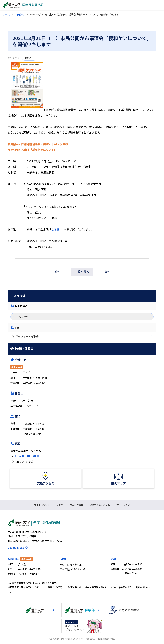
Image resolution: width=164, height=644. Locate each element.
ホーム (6, 14)
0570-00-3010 (28, 456)
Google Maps (16, 548)
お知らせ (20, 14)
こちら (55, 229)
